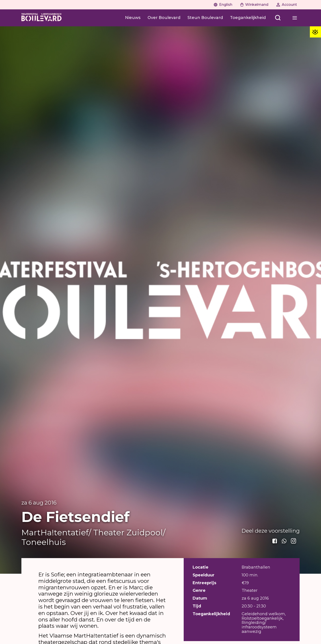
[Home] (41, 18)
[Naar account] (287, 5)
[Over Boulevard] (164, 18)
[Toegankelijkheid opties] (315, 32)
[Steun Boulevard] (205, 18)
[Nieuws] (133, 18)
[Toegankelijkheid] (248, 18)
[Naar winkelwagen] (254, 5)
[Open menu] (278, 18)
